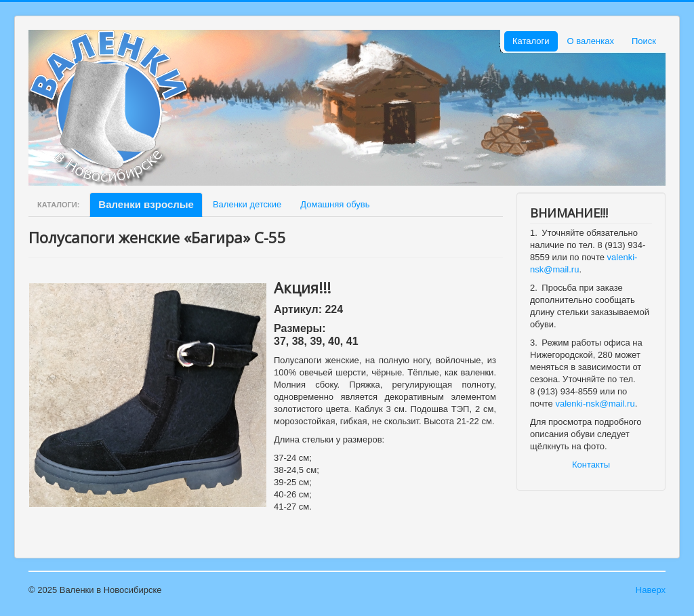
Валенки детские (247, 204)
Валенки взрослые (146, 204)
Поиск (644, 41)
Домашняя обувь (335, 204)
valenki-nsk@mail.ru (595, 404)
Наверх (651, 590)
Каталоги (531, 41)
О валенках (591, 41)
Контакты (591, 465)
